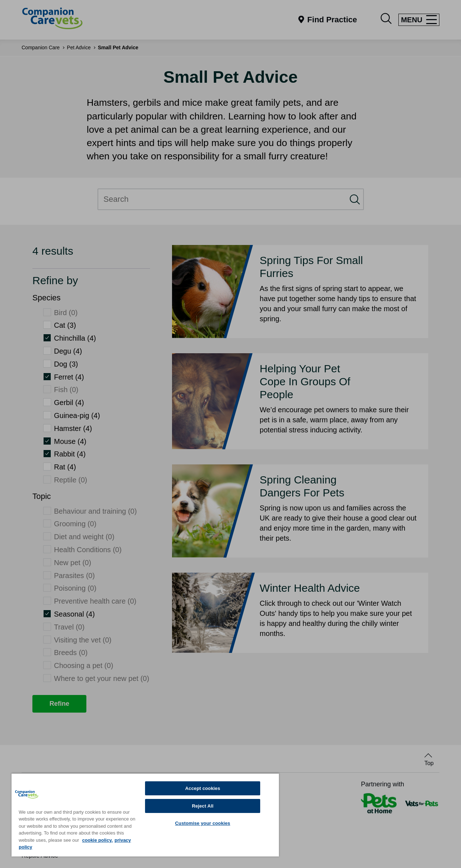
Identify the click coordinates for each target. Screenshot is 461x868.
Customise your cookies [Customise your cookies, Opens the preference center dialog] (203, 823)
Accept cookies (203, 788)
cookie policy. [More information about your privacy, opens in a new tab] (97, 840)
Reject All (203, 806)
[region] (145, 815)
